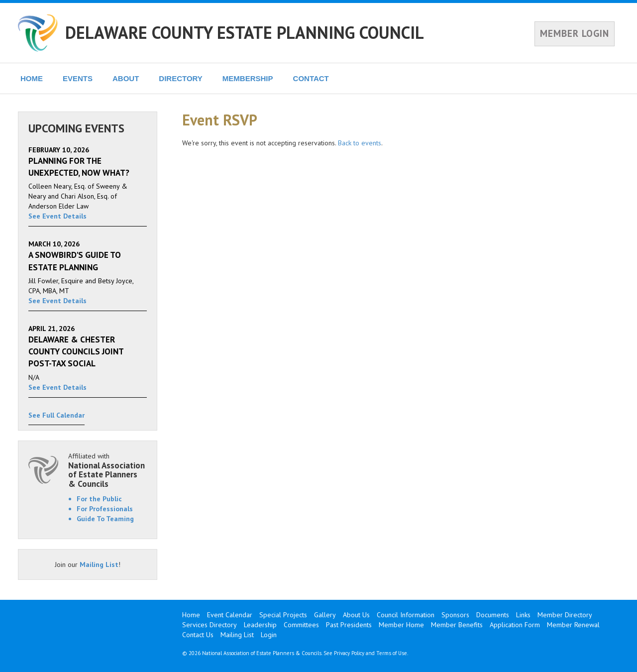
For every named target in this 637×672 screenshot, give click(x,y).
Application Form (515, 625)
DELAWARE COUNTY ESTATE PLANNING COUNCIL (245, 32)
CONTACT (311, 78)
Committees (301, 625)
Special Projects (283, 615)
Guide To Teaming (105, 519)
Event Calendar (230, 615)
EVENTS (78, 78)
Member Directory (565, 615)
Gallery (325, 615)
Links (523, 615)
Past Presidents (349, 625)
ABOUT (126, 78)
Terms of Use (392, 653)
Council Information (406, 615)
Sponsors (455, 615)
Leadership (260, 625)
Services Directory (210, 625)
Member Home (401, 625)
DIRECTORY (181, 78)
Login (269, 635)
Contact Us (198, 635)
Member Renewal (573, 625)
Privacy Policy (349, 653)
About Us (356, 615)
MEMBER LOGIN (575, 33)
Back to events (360, 143)
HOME (32, 78)
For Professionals (105, 509)
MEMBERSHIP (248, 78)
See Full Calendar (56, 415)
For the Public (99, 499)
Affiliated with (107, 470)
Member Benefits (457, 625)
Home (191, 615)
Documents (493, 615)
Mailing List (99, 564)
